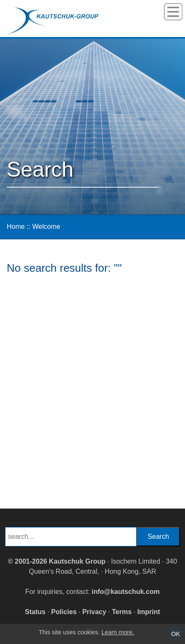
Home (16, 227)
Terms (122, 612)
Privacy (94, 612)
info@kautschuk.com (126, 592)
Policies (64, 612)
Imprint (149, 612)
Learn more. (118, 632)
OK (176, 634)
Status (35, 612)
